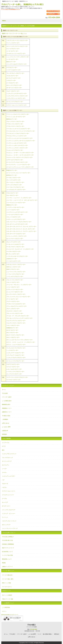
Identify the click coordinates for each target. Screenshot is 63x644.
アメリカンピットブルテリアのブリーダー (18, 133)
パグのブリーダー (11, 80)
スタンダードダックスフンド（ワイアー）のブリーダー (21, 231)
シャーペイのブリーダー (13, 210)
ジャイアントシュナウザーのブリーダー (17, 212)
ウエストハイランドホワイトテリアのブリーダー (20, 157)
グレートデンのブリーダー (14, 180)
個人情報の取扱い (48, 634)
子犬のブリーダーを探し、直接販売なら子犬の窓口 (22, 4)
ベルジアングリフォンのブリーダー (16, 321)
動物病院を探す (6, 404)
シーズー (4, 469)
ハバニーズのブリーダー (13, 287)
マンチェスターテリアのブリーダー (16, 348)
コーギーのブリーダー (12, 51)
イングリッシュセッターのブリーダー (17, 143)
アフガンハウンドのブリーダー (15, 124)
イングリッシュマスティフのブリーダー (17, 148)
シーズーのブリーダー (12, 59)
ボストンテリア (6, 525)
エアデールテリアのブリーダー (15, 160)
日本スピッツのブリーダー (14, 267)
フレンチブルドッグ (7, 458)
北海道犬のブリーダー (12, 328)
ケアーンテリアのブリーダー (14, 185)
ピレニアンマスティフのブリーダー (16, 294)
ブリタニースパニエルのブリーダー (16, 304)
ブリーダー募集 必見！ (8, 575)
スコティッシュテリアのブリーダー (16, 219)
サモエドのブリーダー (12, 193)
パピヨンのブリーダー (12, 76)
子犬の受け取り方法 (7, 540)
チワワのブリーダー (12, 67)
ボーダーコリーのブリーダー (14, 88)
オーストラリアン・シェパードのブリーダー (18, 165)
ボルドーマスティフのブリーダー (15, 335)
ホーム (4, 390)
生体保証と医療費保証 (8, 544)
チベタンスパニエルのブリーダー (15, 244)
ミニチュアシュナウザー (9, 476)
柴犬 (3, 450)
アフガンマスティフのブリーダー (15, 126)
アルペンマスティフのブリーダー (15, 121)
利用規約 (4, 434)
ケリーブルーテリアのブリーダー (15, 187)
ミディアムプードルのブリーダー (15, 355)
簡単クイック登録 (6, 583)
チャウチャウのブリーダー (14, 252)
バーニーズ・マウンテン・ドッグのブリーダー (19, 285)
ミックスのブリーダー (12, 350)
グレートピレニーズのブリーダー (15, 182)
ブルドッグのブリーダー (13, 309)
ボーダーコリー (6, 506)
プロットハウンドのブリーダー (15, 313)
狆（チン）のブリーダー (13, 254)
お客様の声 (5, 431)
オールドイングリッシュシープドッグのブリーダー (20, 167)
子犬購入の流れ (6, 416)
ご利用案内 (5, 419)
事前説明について (7, 559)
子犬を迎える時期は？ (8, 537)
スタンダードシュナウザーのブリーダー (17, 224)
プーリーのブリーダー (12, 299)
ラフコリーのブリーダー (13, 367)
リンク (39, 634)
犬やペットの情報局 (7, 595)
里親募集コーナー (7, 408)
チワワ (4, 446)
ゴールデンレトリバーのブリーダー (16, 53)
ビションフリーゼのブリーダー (15, 292)
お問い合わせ (6, 423)
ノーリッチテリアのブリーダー (15, 276)
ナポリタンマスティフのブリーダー (16, 265)
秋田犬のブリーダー (12, 119)
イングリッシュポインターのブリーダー (17, 145)
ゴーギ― (4, 472)
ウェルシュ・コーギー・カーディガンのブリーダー (20, 155)
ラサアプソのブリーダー (13, 364)
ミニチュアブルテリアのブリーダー (16, 358)
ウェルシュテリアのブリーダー (15, 150)
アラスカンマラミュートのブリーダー (17, 136)
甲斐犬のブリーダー (12, 170)
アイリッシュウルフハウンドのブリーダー (18, 114)
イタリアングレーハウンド (9, 521)
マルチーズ (5, 484)
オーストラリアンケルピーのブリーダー (17, 162)
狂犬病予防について (7, 552)
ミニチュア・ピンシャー (9, 513)
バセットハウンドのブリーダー (15, 280)
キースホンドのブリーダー (14, 178)
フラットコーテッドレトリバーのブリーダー (18, 297)
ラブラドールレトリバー (9, 491)
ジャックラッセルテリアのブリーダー (17, 64)
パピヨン (4, 487)
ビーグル (4, 499)
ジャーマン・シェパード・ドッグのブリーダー (19, 198)
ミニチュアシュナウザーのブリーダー (17, 93)
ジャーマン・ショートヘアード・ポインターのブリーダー (22, 200)
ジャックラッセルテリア (9, 510)
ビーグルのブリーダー (12, 83)
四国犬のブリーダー (12, 205)
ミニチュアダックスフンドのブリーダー (17, 96)
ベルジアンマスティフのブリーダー (16, 323)
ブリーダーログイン (7, 587)
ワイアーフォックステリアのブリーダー (17, 377)
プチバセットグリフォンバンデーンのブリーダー (20, 318)
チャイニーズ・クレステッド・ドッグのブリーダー (20, 249)
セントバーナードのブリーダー (15, 239)
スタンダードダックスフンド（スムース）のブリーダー (21, 227)
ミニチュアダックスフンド (9, 454)
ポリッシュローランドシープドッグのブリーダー (20, 340)
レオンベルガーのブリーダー (14, 369)
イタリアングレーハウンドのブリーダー (17, 40)
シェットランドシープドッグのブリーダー (18, 57)
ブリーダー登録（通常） (8, 579)
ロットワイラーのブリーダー (14, 374)
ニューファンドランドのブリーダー (16, 272)
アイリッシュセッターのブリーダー (16, 117)
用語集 (4, 563)
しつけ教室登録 (6, 607)
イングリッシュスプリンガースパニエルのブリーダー (21, 141)
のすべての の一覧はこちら (14, 33)
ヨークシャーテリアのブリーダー (15, 361)
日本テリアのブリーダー (13, 269)
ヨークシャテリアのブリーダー (15, 102)
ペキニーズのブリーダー (13, 325)
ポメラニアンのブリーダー (14, 78)
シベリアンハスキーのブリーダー (15, 207)
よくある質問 (32, 634)
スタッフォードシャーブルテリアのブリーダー (19, 222)
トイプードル (6, 443)
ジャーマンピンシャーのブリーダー (16, 203)
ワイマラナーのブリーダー (14, 380)
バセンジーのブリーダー (13, 282)
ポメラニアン (6, 465)
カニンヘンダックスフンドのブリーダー (17, 46)
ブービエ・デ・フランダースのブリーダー (18, 316)
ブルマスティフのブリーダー (14, 311)
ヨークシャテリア (7, 461)
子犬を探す (5, 393)
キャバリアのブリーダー (13, 49)
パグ (3, 480)
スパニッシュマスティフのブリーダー (17, 236)
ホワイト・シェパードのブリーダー (16, 345)
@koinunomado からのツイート (10, 615)
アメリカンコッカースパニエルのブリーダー (18, 129)
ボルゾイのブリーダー (12, 333)
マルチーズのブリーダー (13, 91)
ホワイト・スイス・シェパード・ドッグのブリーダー (21, 342)
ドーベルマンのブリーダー (14, 261)
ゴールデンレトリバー (8, 495)
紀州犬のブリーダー (12, 175)
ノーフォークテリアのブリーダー (15, 274)
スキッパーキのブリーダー (14, 217)
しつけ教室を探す (7, 401)
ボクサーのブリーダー (12, 330)
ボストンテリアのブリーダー (14, 85)
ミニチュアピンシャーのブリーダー (16, 98)
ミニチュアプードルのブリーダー (15, 353)
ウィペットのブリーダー (13, 43)
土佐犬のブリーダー (12, 259)
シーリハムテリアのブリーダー (15, 215)
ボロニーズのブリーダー (13, 337)
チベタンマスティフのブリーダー (15, 247)
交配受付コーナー (7, 412)
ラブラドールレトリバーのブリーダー (17, 105)
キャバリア (5, 502)
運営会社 (57, 634)
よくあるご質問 (6, 427)
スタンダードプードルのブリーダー (16, 234)
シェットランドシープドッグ (10, 528)
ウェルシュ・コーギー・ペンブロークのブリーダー (20, 153)
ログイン (4, 611)
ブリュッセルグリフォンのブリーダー (17, 306)
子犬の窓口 (32, 626)
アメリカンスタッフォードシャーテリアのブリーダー (21, 131)
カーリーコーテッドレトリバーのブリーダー (18, 173)
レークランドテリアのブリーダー (15, 372)
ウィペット (5, 517)
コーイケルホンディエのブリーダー (16, 190)
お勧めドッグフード (7, 567)
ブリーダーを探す (7, 397)
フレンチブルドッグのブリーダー (15, 73)
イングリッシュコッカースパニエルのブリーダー (20, 138)
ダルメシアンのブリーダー (14, 242)
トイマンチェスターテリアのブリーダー (17, 256)
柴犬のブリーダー (11, 62)
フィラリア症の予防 (7, 555)
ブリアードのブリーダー (13, 301)
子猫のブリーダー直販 (8, 599)
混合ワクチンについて (8, 548)
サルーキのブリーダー (12, 195)
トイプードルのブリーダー (14, 70)
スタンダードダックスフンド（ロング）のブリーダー (21, 229)
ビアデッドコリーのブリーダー (15, 289)
